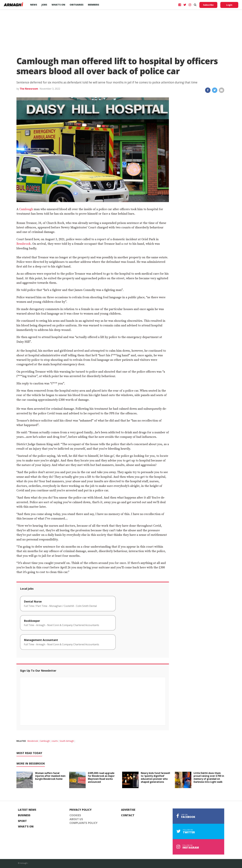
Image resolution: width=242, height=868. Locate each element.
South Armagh (67, 741)
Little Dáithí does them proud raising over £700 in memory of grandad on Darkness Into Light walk (209, 777)
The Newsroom (29, 89)
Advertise (128, 810)
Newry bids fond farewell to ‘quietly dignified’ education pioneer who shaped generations (155, 777)
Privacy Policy (81, 810)
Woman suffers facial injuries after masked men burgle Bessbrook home (50, 776)
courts (55, 741)
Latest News (27, 810)
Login (229, 5)
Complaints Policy (83, 823)
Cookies (75, 815)
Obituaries (77, 5)
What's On (26, 827)
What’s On (58, 5)
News (34, 5)
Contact (128, 815)
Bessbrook (24, 244)
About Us (76, 819)
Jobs (44, 5)
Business (24, 815)
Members (93, 5)
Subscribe (208, 5)
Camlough (26, 209)
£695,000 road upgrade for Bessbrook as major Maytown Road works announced (101, 777)
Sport (22, 821)
